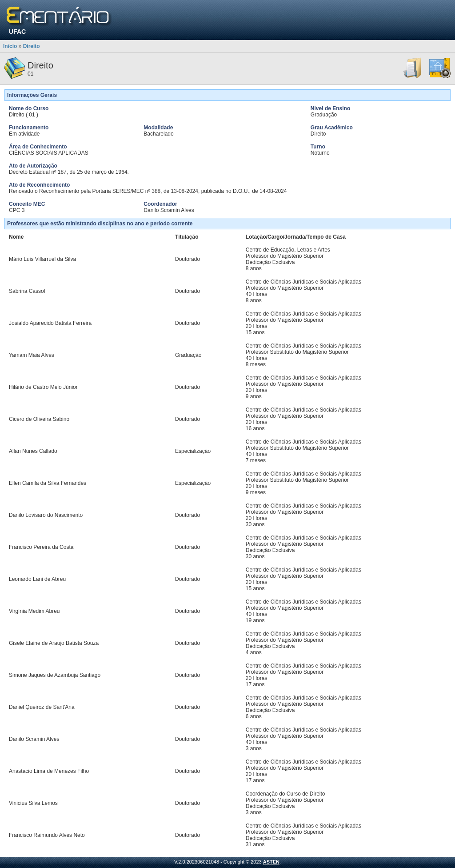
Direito (32, 46)
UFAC (17, 32)
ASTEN (271, 862)
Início (10, 46)
